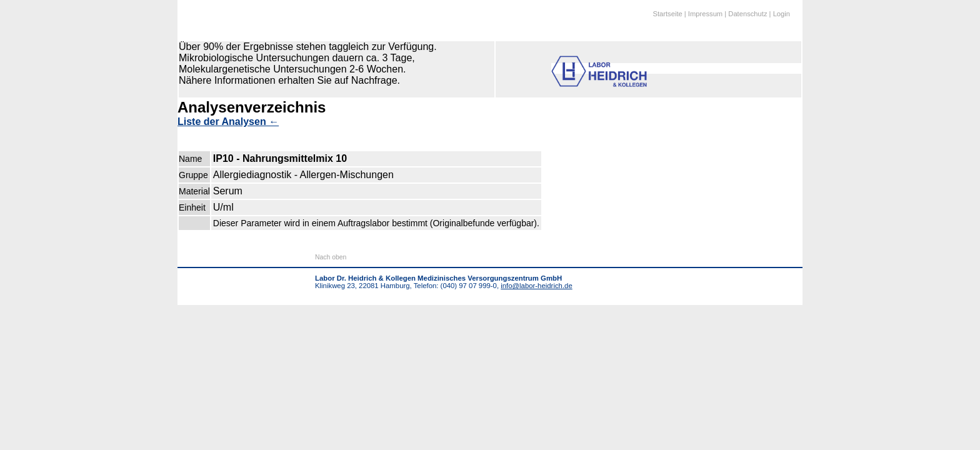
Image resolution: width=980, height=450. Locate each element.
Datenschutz (747, 14)
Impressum (705, 14)
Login (782, 14)
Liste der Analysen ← (228, 122)
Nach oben (331, 257)
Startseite (667, 14)
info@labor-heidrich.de (536, 286)
